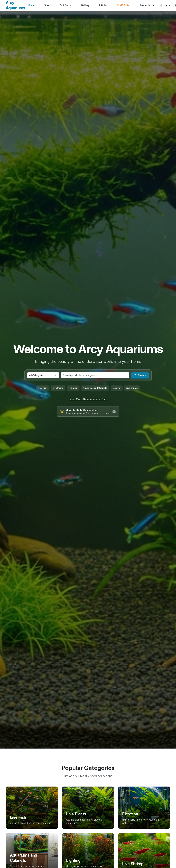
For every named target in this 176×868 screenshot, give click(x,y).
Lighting (117, 388)
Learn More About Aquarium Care (88, 399)
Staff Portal (124, 5)
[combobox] (43, 375)
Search (140, 375)
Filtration (73, 388)
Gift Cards (66, 5)
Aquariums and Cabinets (95, 388)
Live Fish (43, 388)
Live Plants (58, 388)
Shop (47, 5)
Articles (103, 5)
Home (31, 5)
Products (147, 5)
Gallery (85, 5)
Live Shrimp (132, 388)
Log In (165, 5)
